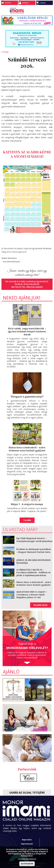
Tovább (27, 520)
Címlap (5, 52)
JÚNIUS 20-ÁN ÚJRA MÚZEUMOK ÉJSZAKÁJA (34, 561)
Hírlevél (8, 3)
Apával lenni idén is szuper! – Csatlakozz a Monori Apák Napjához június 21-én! (32, 594)
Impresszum (27, 843)
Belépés (25, 3)
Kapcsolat (27, 839)
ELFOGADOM (27, 864)
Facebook (50, 11)
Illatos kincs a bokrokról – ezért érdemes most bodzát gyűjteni (27, 449)
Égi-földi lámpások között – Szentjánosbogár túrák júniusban (34, 539)
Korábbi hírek (41, 604)
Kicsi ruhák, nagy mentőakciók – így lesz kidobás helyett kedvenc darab (27, 331)
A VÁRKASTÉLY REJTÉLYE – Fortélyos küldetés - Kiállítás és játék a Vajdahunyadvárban (34, 572)
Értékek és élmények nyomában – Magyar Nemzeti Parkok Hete (34, 550)
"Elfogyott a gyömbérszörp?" (27, 396)
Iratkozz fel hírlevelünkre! (27, 287)
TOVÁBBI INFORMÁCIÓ (27, 859)
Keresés (45, 11)
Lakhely (43, 3)
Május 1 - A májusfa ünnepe (27, 504)
